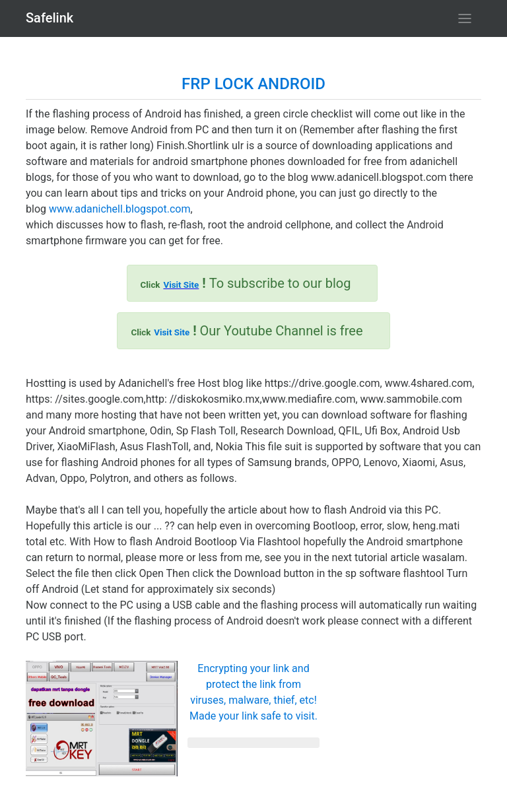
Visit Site (181, 285)
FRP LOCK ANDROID (253, 84)
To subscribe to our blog (246, 283)
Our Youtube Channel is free (247, 331)
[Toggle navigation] (465, 18)
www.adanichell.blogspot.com (119, 209)
